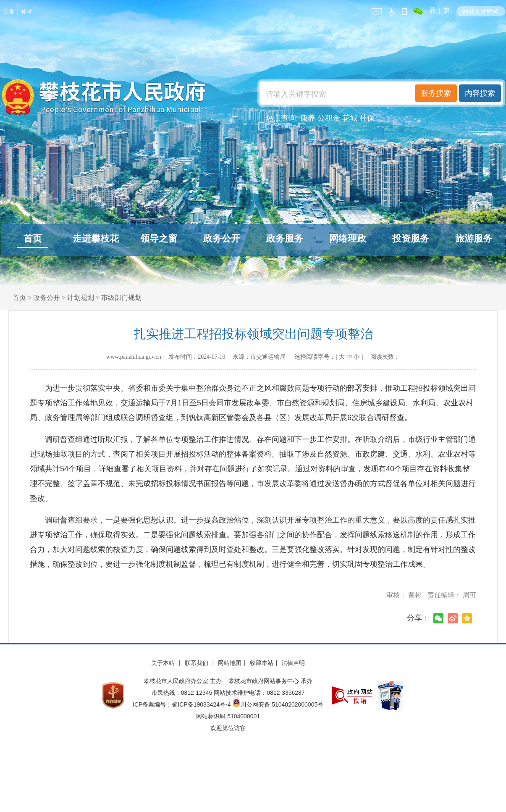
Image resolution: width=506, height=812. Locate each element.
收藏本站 (262, 663)
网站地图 (230, 663)
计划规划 (81, 298)
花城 (350, 118)
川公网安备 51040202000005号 (278, 704)
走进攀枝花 (96, 238)
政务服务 (285, 238)
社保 (367, 118)
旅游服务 (474, 238)
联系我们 (197, 663)
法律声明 (293, 663)
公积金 (329, 118)
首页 (33, 238)
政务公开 (222, 238)
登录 (26, 11)
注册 (9, 11)
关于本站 (164, 663)
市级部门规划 (121, 298)
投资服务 (411, 238)
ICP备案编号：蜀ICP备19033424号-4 (182, 704)
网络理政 (348, 238)
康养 (308, 118)
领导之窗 (159, 238)
